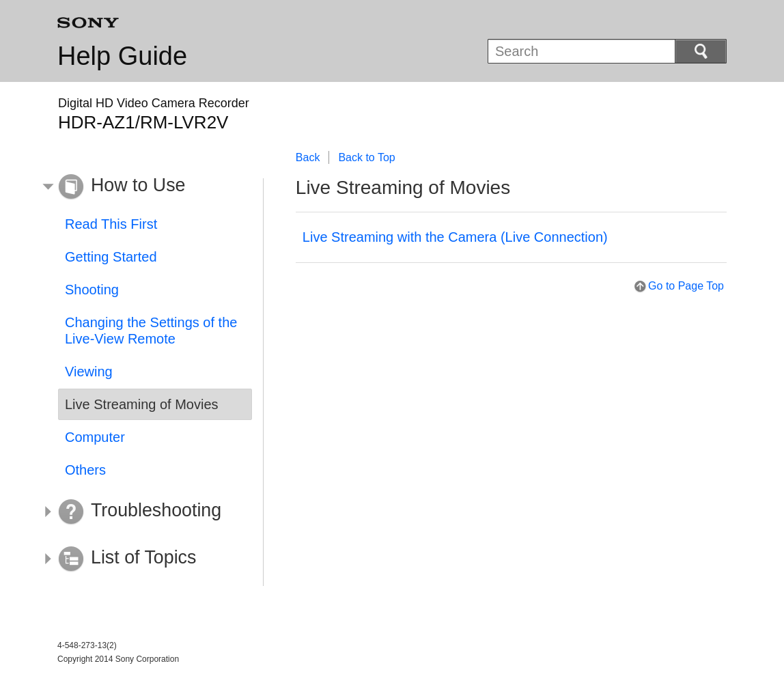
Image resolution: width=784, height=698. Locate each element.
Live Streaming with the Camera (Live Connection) (455, 237)
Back (308, 157)
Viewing (89, 372)
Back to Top (366, 157)
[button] (145, 187)
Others (85, 470)
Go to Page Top (686, 286)
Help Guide (122, 56)
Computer (95, 437)
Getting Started (111, 257)
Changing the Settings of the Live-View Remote (151, 331)
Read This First (111, 224)
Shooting (92, 290)
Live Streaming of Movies (142, 404)
